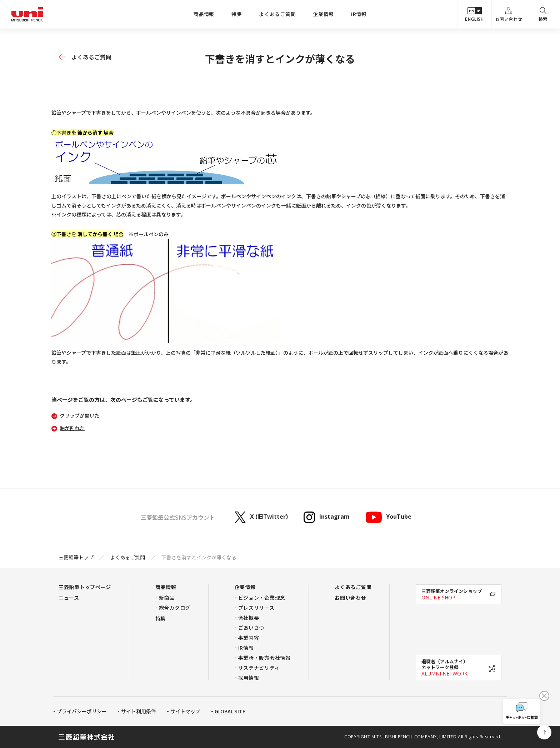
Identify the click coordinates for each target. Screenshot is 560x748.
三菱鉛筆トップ (76, 557)
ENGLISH (474, 14)
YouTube (388, 517)
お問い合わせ (509, 14)
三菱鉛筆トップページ (85, 587)
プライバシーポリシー (82, 711)
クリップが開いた (80, 415)
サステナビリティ (259, 668)
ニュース (69, 598)
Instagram (327, 517)
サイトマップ (185, 711)
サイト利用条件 (139, 711)
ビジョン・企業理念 (262, 598)
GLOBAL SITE (230, 711)
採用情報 (249, 678)
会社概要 (249, 618)
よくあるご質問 (277, 14)
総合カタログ (175, 608)
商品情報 (204, 14)
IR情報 (359, 14)
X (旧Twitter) (261, 517)
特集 (237, 14)
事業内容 (249, 638)
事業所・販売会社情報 (264, 658)
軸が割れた (72, 428)
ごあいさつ (251, 628)
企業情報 (323, 14)
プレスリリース (256, 608)
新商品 (167, 598)
